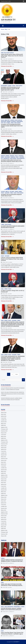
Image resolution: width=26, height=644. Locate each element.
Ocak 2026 (4, 418)
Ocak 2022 (4, 486)
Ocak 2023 (4, 466)
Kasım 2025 (4, 422)
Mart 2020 (4, 518)
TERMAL (11, 193)
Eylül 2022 (3, 473)
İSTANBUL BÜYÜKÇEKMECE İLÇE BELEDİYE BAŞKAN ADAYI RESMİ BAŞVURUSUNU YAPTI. (10, 89)
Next (17, 374)
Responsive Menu (24, 1)
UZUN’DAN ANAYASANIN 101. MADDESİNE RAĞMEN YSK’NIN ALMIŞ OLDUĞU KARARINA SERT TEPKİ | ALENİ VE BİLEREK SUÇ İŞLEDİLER (13, 358)
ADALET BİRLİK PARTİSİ (9, 607)
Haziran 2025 (4, 431)
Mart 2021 (3, 501)
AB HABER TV (8, 20)
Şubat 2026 (4, 416)
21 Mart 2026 (5, 587)
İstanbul (10, 86)
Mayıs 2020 (4, 516)
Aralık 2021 (4, 488)
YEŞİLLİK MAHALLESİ (21, 158)
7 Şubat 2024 (5, 92)
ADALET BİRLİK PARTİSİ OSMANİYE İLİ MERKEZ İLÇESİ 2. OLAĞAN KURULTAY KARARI (12, 561)
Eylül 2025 (3, 425)
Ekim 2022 (4, 471)
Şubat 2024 (4, 449)
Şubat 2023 (4, 464)
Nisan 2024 (4, 448)
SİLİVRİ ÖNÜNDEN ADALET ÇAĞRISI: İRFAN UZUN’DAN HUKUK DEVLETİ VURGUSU (11, 610)
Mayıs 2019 (4, 536)
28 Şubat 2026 (5, 612)
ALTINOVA (3, 192)
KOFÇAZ (16, 156)
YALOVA (15, 193)
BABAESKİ (3, 156)
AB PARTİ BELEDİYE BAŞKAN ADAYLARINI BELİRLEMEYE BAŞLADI (13, 227)
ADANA (2, 53)
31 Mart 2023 (5, 328)
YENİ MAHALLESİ (6, 158)
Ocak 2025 (4, 435)
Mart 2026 (4, 414)
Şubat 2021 (4, 503)
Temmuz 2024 (5, 442)
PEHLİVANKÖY (7, 157)
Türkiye (3, 224)
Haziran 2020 (4, 514)
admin (10, 129)
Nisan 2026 (4, 413)
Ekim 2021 (4, 492)
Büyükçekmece (4, 86)
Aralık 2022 (4, 468)
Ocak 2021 (4, 505)
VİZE (2, 158)
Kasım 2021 (4, 490)
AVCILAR (16, 120)
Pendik (12, 123)
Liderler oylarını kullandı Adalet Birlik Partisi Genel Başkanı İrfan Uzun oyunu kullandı (12, 259)
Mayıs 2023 (4, 460)
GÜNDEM (6, 289)
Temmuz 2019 (4, 532)
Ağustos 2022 (4, 475)
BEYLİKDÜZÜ (14, 121)
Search (23, 380)
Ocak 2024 (4, 451)
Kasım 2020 (4, 508)
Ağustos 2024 (4, 440)
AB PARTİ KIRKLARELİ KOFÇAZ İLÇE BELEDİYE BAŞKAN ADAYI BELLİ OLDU (12, 161)
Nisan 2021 (4, 499)
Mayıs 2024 (4, 446)
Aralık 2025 (4, 420)
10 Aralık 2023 (5, 229)
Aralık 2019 (4, 523)
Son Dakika (22, 157)
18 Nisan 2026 (5, 563)
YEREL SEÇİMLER (19, 86)
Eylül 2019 (3, 529)
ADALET (3, 607)
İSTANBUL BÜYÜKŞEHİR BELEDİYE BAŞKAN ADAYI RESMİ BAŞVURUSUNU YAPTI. (12, 126)
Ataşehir (12, 120)
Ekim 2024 (4, 437)
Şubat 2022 (4, 484)
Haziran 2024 (4, 444)
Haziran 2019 (4, 534)
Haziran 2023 (4, 459)
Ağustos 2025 (4, 427)
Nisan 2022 (4, 481)
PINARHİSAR (13, 157)
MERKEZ (3, 157)
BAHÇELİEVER (4, 121)
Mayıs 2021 (4, 497)
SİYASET (14, 86)
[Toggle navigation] (3, 26)
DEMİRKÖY (7, 156)
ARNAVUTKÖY (7, 120)
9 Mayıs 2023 (5, 294)
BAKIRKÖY (9, 121)
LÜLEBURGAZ (21, 156)
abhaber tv (11, 59)
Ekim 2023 (4, 457)
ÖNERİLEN (4, 540)
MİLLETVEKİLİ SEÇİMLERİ (9, 53)
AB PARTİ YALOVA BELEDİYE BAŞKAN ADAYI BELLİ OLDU (11, 195)
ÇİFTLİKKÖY (12, 192)
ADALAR (2, 120)
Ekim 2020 (4, 510)
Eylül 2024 (4, 438)
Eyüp (2, 123)
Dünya (2, 289)
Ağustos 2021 (4, 495)
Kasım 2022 (4, 470)
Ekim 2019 (3, 527)
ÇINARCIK (17, 192)
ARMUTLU (7, 192)
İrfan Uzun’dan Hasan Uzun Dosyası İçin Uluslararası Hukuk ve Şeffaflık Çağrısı (12, 633)
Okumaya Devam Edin (7, 66)
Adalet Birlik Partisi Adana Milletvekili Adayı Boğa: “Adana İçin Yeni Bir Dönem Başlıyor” (12, 56)
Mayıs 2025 (4, 433)
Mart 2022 (3, 483)
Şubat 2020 (4, 519)
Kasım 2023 (4, 455)
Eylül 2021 (3, 494)
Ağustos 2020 (4, 512)
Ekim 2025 (4, 424)
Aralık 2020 (4, 506)
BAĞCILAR (20, 120)
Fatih (5, 123)
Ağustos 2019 (4, 530)
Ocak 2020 (4, 521)
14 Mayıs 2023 (5, 262)
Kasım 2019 (4, 525)
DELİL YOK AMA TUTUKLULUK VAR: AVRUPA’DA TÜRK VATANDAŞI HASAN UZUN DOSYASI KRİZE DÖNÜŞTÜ (13, 394)
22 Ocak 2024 (5, 163)
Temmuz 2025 (4, 429)
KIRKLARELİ (12, 156)
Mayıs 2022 (4, 479)
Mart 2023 (3, 462)
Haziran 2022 (4, 477)
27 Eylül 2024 (5, 59)
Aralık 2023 (4, 453)
